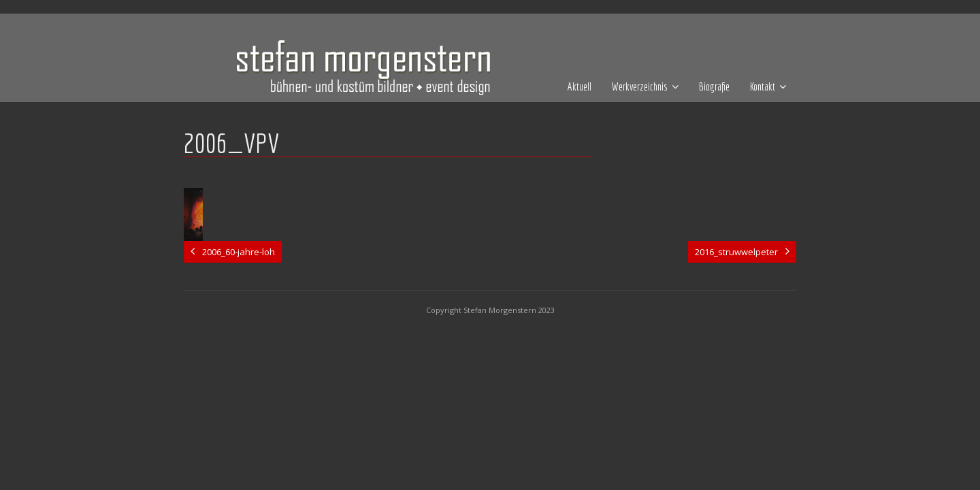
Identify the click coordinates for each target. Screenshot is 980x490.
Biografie (714, 86)
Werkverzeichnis (640, 86)
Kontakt (763, 86)
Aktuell (579, 86)
